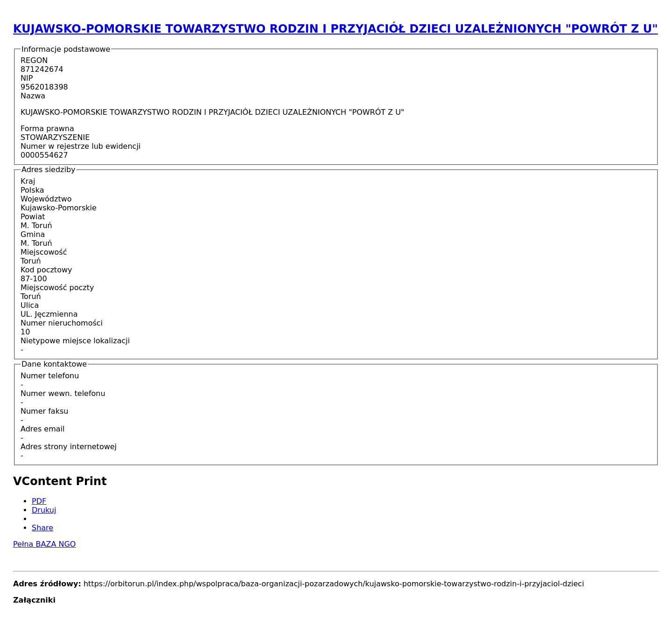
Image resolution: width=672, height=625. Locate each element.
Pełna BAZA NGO (44, 544)
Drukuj (44, 510)
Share (42, 528)
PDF (39, 501)
